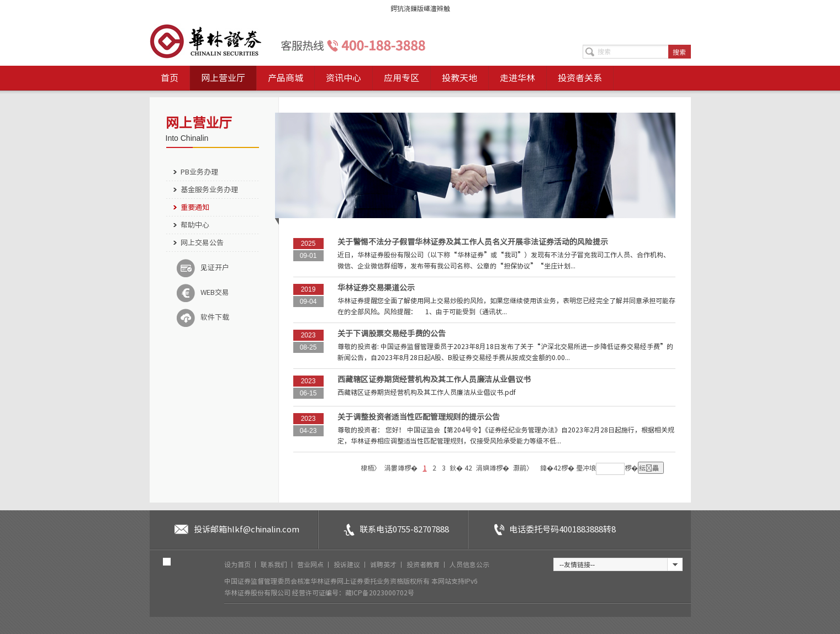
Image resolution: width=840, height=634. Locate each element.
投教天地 (459, 78)
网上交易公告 (202, 243)
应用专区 (401, 78)
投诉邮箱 (247, 529)
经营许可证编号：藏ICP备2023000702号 (353, 593)
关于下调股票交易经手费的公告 (392, 334)
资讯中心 (344, 78)
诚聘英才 (384, 564)
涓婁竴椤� (401, 468)
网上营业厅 (223, 78)
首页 (170, 78)
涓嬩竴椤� (493, 468)
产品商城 (286, 78)
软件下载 (203, 318)
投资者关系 (580, 78)
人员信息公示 (469, 564)
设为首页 (238, 564)
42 (468, 468)
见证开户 (203, 268)
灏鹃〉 (523, 468)
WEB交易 (203, 293)
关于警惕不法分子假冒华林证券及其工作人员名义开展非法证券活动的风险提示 (473, 242)
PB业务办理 (199, 172)
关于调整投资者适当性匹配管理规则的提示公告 (419, 417)
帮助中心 (195, 225)
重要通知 (195, 207)
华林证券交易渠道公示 (376, 288)
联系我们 (275, 564)
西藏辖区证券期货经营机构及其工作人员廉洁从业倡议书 (434, 379)
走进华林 (517, 78)
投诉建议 (348, 564)
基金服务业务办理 (209, 190)
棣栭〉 (371, 468)
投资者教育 (424, 564)
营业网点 (311, 564)
